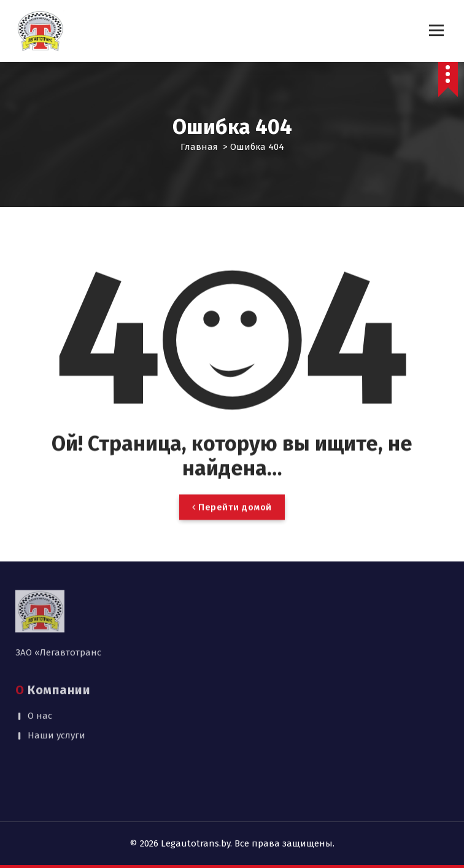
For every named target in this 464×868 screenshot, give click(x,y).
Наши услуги (56, 690)
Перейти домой (232, 529)
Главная (199, 147)
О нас (40, 670)
